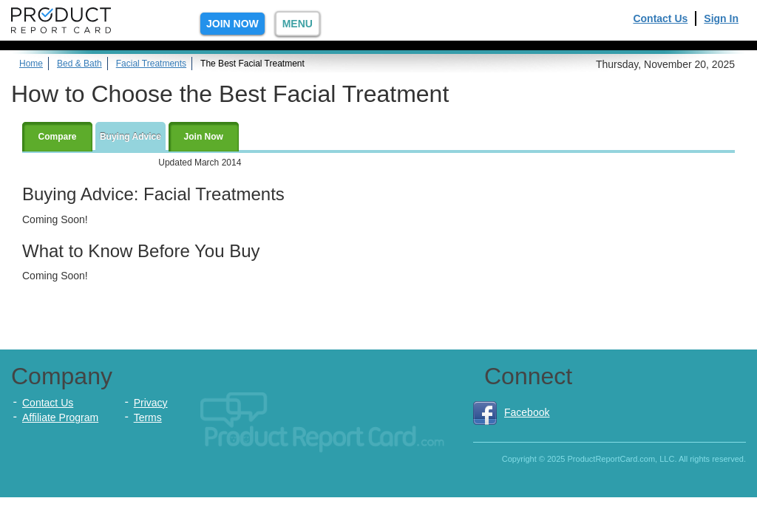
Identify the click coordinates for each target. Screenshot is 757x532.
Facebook (511, 412)
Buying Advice (130, 137)
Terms (148, 417)
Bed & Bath (79, 64)
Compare (57, 137)
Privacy (151, 403)
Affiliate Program (60, 417)
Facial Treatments (151, 64)
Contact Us (660, 18)
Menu (298, 24)
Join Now (232, 24)
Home (31, 64)
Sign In (721, 18)
